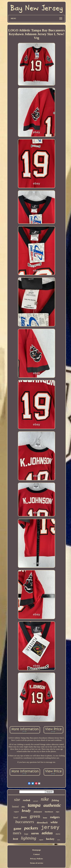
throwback (42, 823)
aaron (35, 833)
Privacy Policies (37, 859)
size (17, 800)
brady (26, 811)
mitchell (35, 801)
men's (17, 833)
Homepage (36, 850)
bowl (16, 817)
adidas (47, 833)
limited (15, 807)
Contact (37, 854)
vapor (16, 812)
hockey (50, 839)
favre (24, 817)
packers (31, 828)
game (17, 829)
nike (45, 799)
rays (58, 812)
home (45, 818)
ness (59, 840)
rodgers (55, 817)
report (41, 840)
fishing (55, 800)
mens (58, 834)
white (54, 822)
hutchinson (49, 812)
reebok (27, 800)
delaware (38, 812)
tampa (34, 805)
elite (23, 807)
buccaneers (25, 822)
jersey (50, 828)
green (35, 816)
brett (15, 839)
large (26, 834)
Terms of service (37, 863)
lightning (29, 838)
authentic (52, 805)
